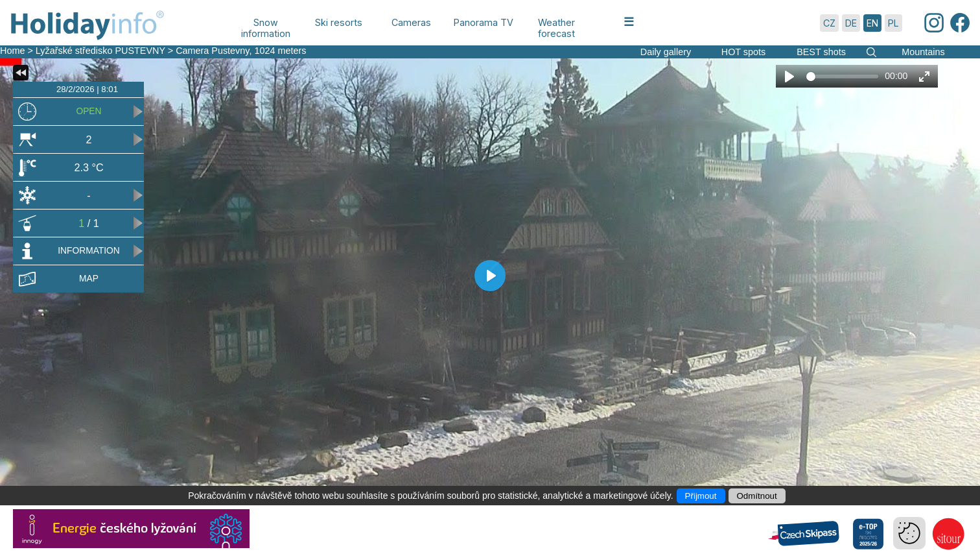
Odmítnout (757, 496)
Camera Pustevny (212, 51)
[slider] (842, 77)
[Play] (789, 77)
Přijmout (701, 496)
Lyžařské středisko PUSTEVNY (100, 51)
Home (12, 51)
